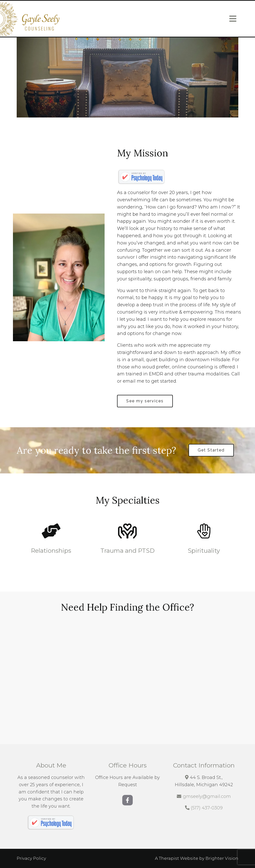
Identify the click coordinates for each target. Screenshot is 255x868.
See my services (145, 401)
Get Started (211, 450)
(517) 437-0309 (207, 808)
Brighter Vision (222, 858)
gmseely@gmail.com (207, 796)
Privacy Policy (31, 858)
